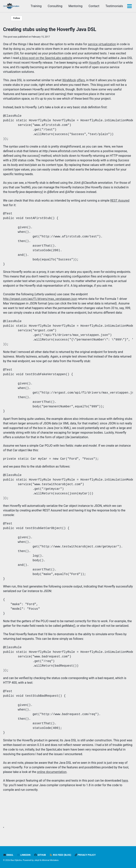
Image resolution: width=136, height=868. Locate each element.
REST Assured (120, 201)
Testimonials (114, 6)
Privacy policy (85, 855)
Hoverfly (94, 63)
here (125, 781)
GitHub (40, 855)
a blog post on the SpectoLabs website (46, 58)
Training (36, 6)
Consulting (55, 6)
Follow (17, 18)
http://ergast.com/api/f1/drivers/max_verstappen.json (40, 299)
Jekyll (37, 860)
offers (81, 80)
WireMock (69, 80)
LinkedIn (24, 855)
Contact (94, 6)
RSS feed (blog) (60, 855)
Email (8, 855)
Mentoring (75, 6)
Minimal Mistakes (50, 860)
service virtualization (102, 44)
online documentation (52, 772)
